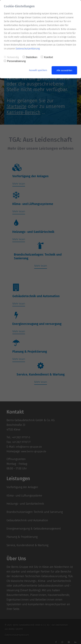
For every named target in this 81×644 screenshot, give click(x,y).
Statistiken (30, 57)
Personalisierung (15, 61)
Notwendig (11, 57)
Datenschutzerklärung (28, 49)
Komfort (47, 57)
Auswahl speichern (37, 70)
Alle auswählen (64, 70)
